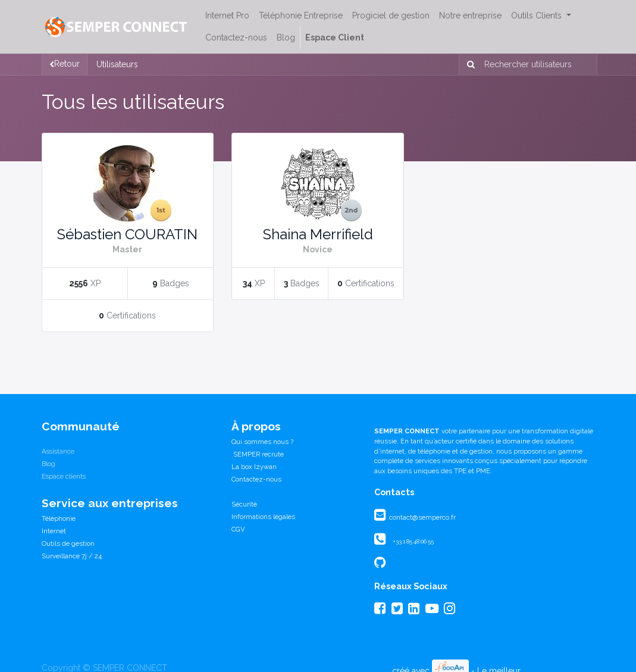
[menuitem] (227, 16)
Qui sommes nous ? (262, 442)
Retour (65, 64)
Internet (54, 531)
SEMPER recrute (258, 454)
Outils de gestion (68, 543)
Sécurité (244, 504)
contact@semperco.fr (422, 517)
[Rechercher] (469, 65)
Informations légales (263, 517)
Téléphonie (59, 518)
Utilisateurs (117, 64)
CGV (238, 529)
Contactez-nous (256, 479)
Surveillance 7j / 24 (72, 556)
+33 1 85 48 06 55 (413, 541)
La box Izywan (254, 467)
